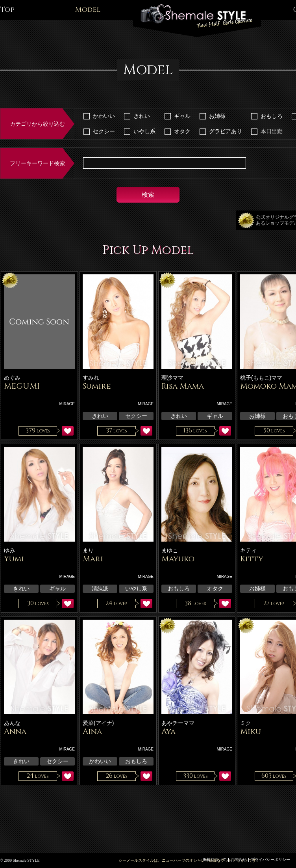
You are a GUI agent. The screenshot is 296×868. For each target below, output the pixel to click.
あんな (12, 723)
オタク (182, 131)
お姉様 (217, 116)
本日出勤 (272, 131)
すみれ (91, 378)
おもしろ (272, 116)
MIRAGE (67, 404)
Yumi (14, 559)
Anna (15, 731)
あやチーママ (178, 723)
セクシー (104, 131)
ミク (246, 723)
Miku (251, 731)
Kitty (252, 559)
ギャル (182, 116)
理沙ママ (172, 378)
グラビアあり (226, 131)
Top (7, 10)
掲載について (215, 860)
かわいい (104, 116)
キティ (248, 550)
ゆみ (9, 550)
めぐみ (12, 378)
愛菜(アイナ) (98, 723)
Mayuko (178, 559)
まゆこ (170, 550)
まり (88, 550)
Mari (93, 559)
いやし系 (144, 131)
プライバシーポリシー (270, 860)
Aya (168, 731)
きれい (142, 116)
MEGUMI (22, 386)
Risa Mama (183, 386)
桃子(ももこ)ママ (261, 378)
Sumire (97, 386)
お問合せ (239, 860)
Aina (92, 731)
